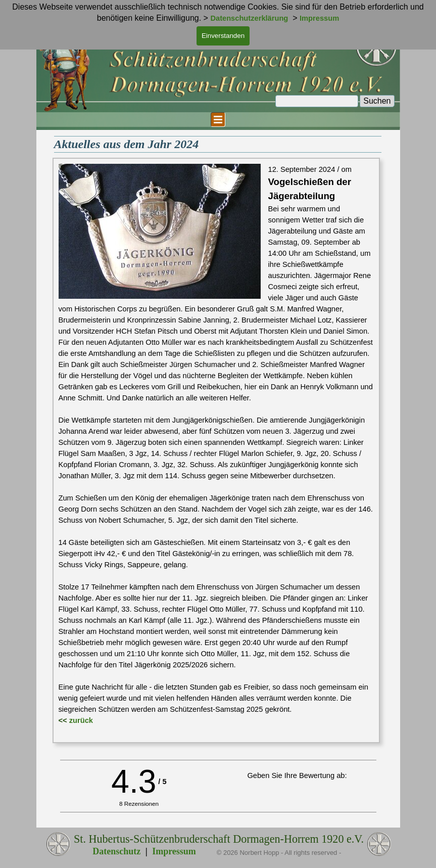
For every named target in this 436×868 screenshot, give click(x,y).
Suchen (377, 101)
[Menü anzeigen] (218, 120)
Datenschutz (116, 851)
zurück (81, 720)
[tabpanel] (216, 450)
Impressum (174, 851)
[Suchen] (317, 101)
